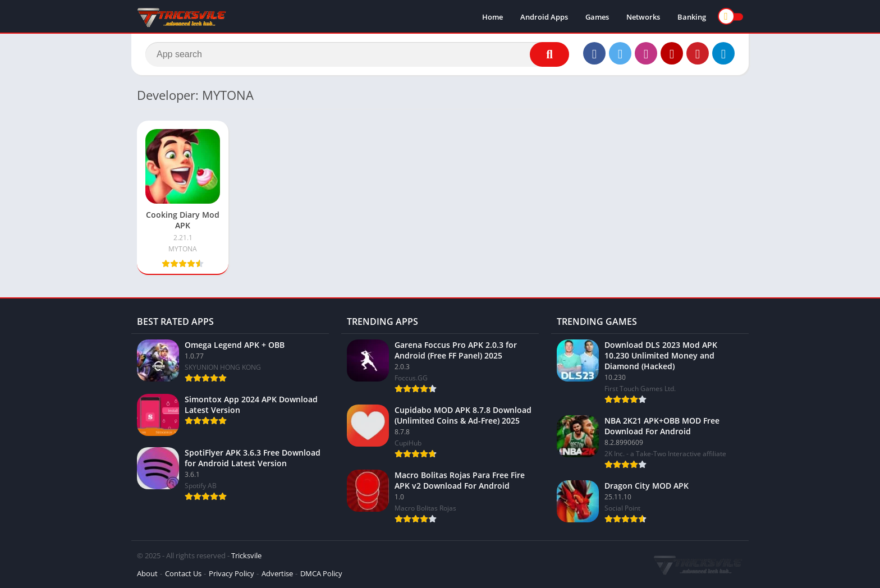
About (147, 573)
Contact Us (183, 573)
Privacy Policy (232, 573)
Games (597, 17)
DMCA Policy (321, 573)
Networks (643, 17)
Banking (692, 17)
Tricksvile (246, 555)
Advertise (277, 573)
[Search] (357, 54)
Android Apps (544, 17)
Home (492, 17)
